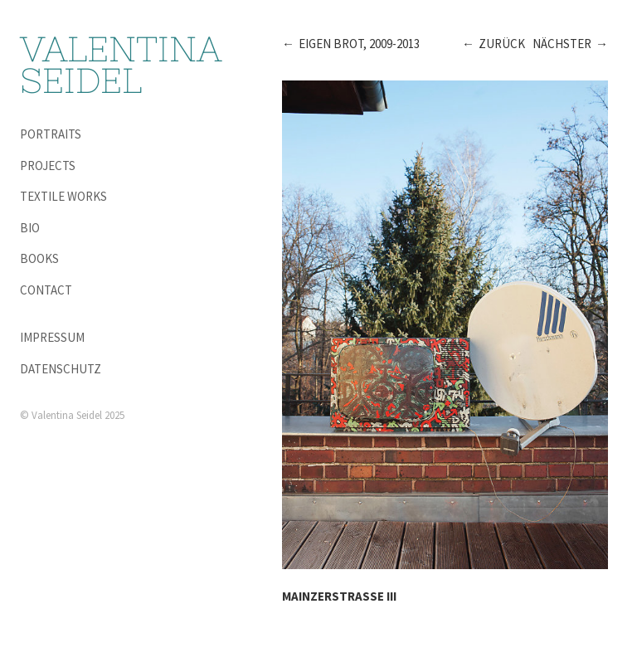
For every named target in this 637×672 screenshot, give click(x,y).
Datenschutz (61, 369)
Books (39, 258)
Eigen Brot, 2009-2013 (359, 44)
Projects (48, 166)
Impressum (52, 337)
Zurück (502, 44)
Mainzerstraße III (339, 596)
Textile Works (63, 196)
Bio (30, 228)
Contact (46, 290)
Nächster (562, 44)
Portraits (51, 134)
